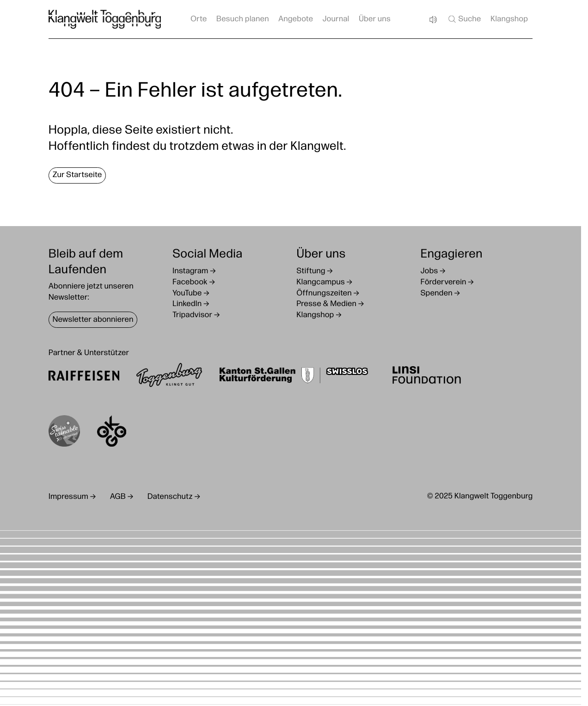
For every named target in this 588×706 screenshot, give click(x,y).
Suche (464, 19)
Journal (336, 20)
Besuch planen (243, 20)
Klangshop (509, 20)
